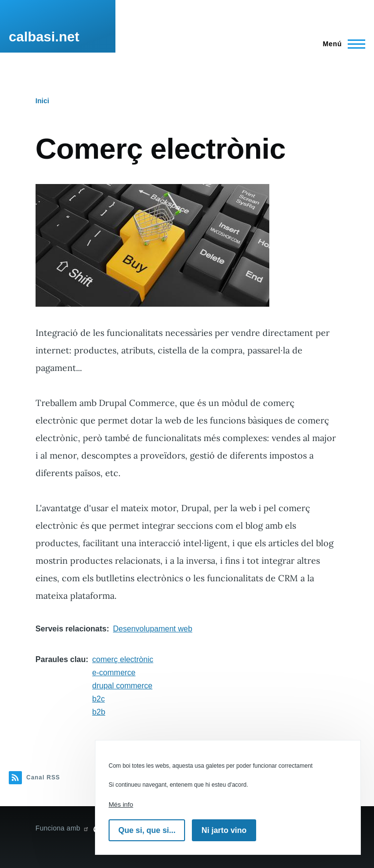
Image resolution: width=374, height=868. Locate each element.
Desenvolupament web (153, 629)
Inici (42, 101)
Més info (121, 804)
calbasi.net (44, 37)
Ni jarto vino (224, 830)
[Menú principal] (341, 44)
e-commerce (114, 673)
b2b (99, 712)
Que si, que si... (147, 830)
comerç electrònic (122, 659)
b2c (98, 699)
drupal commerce (122, 686)
